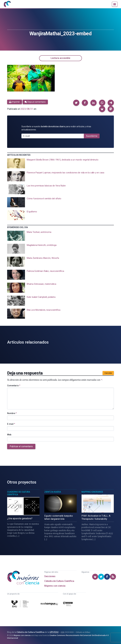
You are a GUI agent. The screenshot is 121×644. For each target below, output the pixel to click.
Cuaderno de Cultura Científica (19, 493)
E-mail (11, 424)
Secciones (50, 576)
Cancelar (108, 373)
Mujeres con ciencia (55, 586)
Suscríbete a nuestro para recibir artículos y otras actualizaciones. (56, 128)
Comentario (14, 386)
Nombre (12, 413)
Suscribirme (92, 136)
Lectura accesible (60, 58)
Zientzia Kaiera (53, 492)
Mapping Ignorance (92, 492)
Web (9, 435)
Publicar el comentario (21, 446)
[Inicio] (7, 4)
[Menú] (115, 4)
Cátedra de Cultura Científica (59, 581)
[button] (76, 103)
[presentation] (60, 163)
